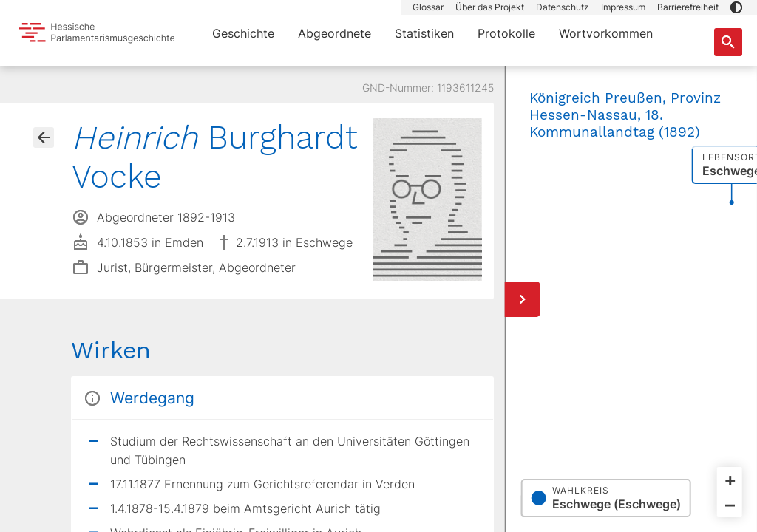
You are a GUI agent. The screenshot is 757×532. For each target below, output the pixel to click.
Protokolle (506, 33)
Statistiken (424, 33)
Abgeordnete (335, 33)
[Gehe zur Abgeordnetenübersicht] (44, 137)
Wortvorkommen (606, 33)
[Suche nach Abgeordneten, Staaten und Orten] (728, 42)
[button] (736, 7)
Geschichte (243, 33)
